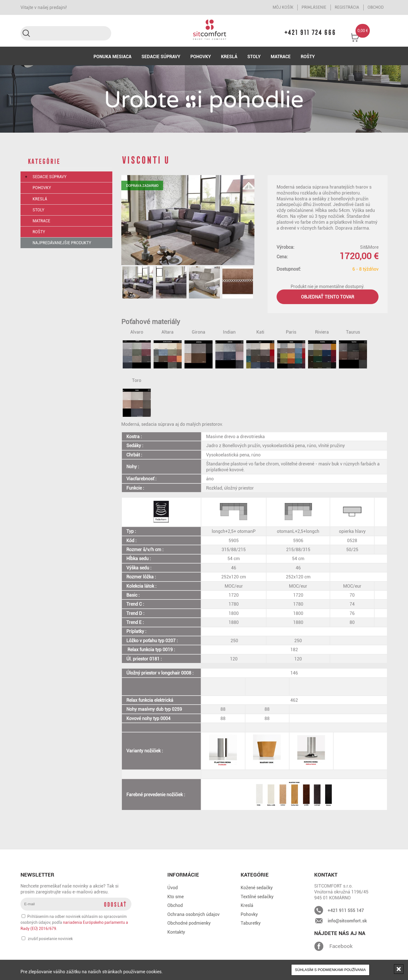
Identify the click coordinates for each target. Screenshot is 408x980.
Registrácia (347, 7)
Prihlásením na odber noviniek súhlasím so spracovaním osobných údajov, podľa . (74, 923)
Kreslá (229, 56)
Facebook (319, 946)
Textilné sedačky (257, 897)
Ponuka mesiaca (112, 56)
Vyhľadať (26, 33)
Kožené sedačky (257, 888)
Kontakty (176, 932)
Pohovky (201, 56)
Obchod (376, 7)
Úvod (173, 888)
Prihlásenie (314, 7)
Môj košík (283, 7)
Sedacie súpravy (161, 56)
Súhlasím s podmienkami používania (330, 970)
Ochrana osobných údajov (193, 914)
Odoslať (115, 904)
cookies (154, 972)
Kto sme (175, 897)
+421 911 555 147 (346, 910)
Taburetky (251, 923)
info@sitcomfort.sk (347, 921)
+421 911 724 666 (311, 32)
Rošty (308, 56)
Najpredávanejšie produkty (62, 243)
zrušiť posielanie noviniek (50, 939)
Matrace (281, 56)
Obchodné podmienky (189, 923)
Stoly (254, 56)
